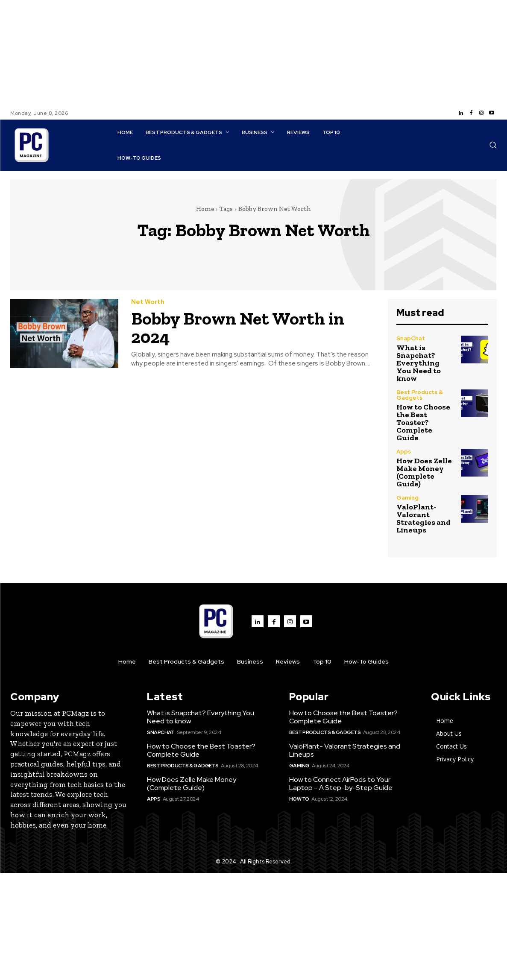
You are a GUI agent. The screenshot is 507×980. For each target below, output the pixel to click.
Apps (404, 452)
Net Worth (148, 303)
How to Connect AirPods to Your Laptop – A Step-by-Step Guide (341, 784)
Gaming (407, 498)
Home (205, 209)
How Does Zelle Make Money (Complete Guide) (424, 472)
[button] (493, 145)
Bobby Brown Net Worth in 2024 (238, 328)
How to (299, 799)
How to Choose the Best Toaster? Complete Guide (423, 422)
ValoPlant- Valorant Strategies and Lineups (423, 518)
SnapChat (411, 338)
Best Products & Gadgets (420, 395)
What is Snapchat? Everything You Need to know (419, 363)
